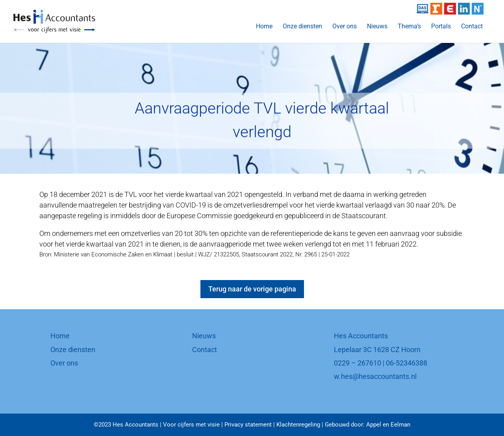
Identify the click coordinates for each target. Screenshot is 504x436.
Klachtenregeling (298, 425)
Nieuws (377, 27)
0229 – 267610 (358, 363)
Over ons (345, 27)
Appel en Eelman (388, 425)
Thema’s (409, 27)
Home (264, 27)
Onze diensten (302, 27)
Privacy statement (248, 425)
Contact (472, 27)
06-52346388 (407, 363)
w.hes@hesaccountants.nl (375, 376)
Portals (441, 27)
